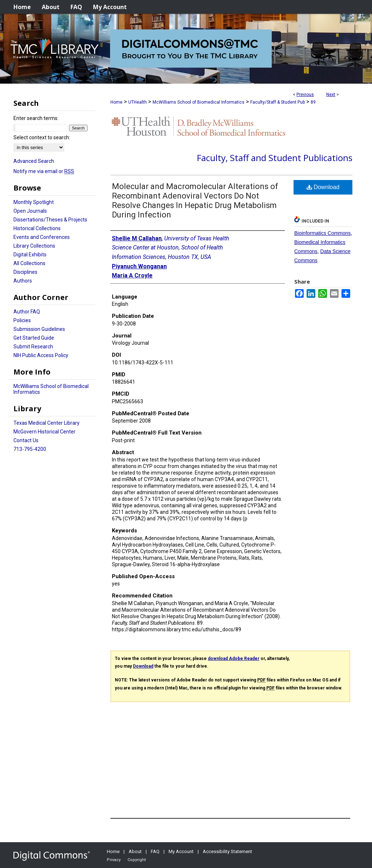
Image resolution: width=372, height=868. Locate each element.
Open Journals (30, 211)
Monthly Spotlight (34, 202)
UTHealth (138, 102)
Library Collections (34, 246)
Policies (22, 320)
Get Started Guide (34, 338)
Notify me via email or (44, 171)
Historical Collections (37, 228)
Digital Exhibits (30, 255)
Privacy (114, 860)
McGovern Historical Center (45, 432)
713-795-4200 (30, 449)
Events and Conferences (42, 237)
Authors (23, 281)
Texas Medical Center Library (46, 423)
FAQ (155, 851)
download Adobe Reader (234, 659)
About (135, 851)
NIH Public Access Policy (41, 355)
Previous (305, 95)
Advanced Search (34, 161)
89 (313, 102)
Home (116, 102)
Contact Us (26, 440)
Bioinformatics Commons (323, 233)
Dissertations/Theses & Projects (50, 220)
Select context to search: (42, 137)
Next (331, 95)
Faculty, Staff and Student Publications (275, 158)
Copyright (137, 860)
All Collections (29, 263)
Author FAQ (27, 312)
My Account (181, 851)
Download (323, 187)
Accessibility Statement (227, 851)
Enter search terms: (36, 118)
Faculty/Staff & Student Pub (278, 102)
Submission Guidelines (39, 329)
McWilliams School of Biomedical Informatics (199, 102)
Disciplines (25, 272)
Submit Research (33, 347)
